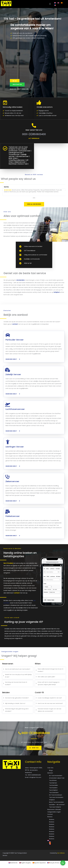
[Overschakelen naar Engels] (58, 3)
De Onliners (61, 854)
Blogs (51, 771)
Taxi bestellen (54, 786)
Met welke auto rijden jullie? (46, 676)
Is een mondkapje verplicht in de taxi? (50, 698)
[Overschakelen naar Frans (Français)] (53, 863)
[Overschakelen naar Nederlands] (55, 3)
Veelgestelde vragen (54, 813)
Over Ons (50, 768)
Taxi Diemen (53, 784)
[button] (32, 4)
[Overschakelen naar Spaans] (62, 3)
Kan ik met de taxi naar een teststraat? (50, 703)
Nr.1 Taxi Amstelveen (56, 796)
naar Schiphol (49, 222)
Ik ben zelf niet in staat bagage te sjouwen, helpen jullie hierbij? (49, 683)
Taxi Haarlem (53, 788)
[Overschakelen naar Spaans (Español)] (39, 863)
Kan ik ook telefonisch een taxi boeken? (18, 669)
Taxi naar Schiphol (55, 808)
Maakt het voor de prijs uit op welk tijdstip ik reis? (18, 675)
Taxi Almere (53, 781)
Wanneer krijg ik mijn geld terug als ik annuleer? (17, 710)
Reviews (50, 817)
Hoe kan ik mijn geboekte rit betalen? (17, 698)
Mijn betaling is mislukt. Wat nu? (15, 703)
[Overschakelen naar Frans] (55, 5)
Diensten (50, 774)
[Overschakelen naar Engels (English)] (25, 863)
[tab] (18, 669)
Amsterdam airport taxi (57, 779)
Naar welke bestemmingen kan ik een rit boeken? (51, 670)
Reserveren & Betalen (54, 810)
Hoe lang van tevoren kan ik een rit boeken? (16, 683)
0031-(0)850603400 (34, 134)
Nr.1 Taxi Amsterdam (56, 776)
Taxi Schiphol (53, 791)
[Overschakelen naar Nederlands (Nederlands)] (13, 863)
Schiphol (57, 292)
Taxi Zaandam (54, 793)
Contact (50, 815)
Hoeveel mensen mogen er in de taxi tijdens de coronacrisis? (49, 710)
